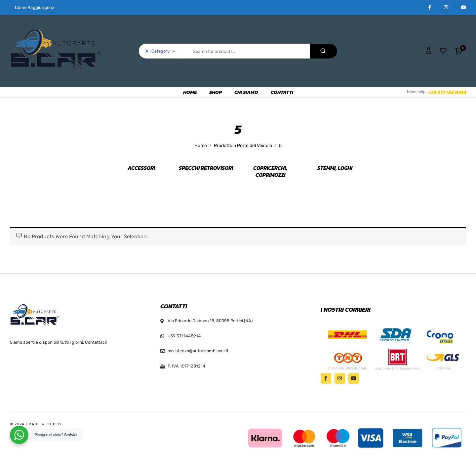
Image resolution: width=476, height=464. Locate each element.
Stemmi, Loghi (335, 168)
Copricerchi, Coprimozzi (270, 172)
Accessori (141, 168)
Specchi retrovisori (206, 168)
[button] (459, 51)
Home (201, 146)
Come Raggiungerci (35, 7)
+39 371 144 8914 (447, 92)
